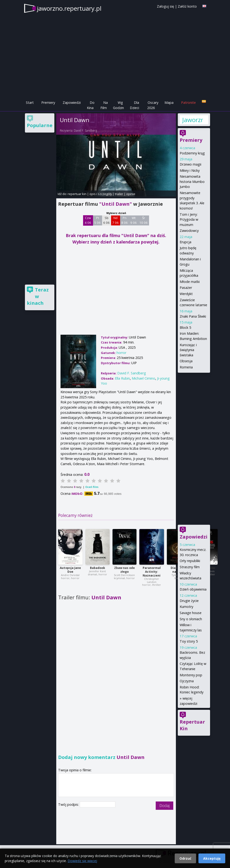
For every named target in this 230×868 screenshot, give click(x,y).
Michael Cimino (143, 378)
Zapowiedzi (72, 103)
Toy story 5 (189, 641)
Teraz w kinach (38, 296)
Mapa (169, 103)
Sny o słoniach (191, 619)
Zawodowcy (189, 231)
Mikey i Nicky (190, 170)
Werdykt (186, 294)
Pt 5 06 (97, 220)
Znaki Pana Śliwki (193, 316)
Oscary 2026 (153, 105)
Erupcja (185, 242)
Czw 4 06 (88, 220)
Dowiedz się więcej (82, 861)
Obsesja (186, 361)
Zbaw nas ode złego (124, 570)
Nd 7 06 (115, 220)
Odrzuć (185, 858)
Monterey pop (191, 675)
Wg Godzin (118, 105)
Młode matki (190, 282)
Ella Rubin (122, 378)
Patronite (188, 103)
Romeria (186, 367)
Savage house (191, 613)
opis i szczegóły (101, 194)
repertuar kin (77, 194)
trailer (119, 194)
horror (121, 353)
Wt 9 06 (134, 220)
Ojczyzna (187, 681)
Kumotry (186, 607)
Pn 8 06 (124, 220)
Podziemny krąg (192, 153)
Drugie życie (189, 601)
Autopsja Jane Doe (70, 570)
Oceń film (92, 487)
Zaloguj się (165, 6)
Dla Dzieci (134, 105)
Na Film (104, 105)
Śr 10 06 (143, 220)
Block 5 (185, 327)
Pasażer (186, 288)
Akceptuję (212, 858)
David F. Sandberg (85, 131)
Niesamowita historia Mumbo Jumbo (192, 181)
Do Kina (91, 105)
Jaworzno (192, 120)
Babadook (98, 568)
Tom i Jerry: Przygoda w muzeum (189, 219)
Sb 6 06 (106, 220)
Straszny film (190, 567)
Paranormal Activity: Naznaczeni (152, 572)
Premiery (48, 103)
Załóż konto (187, 6)
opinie (131, 194)
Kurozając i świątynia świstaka (188, 350)
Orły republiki (190, 561)
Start (30, 103)
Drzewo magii (190, 164)
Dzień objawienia (193, 589)
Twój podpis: (69, 804)
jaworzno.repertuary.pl (69, 8)
